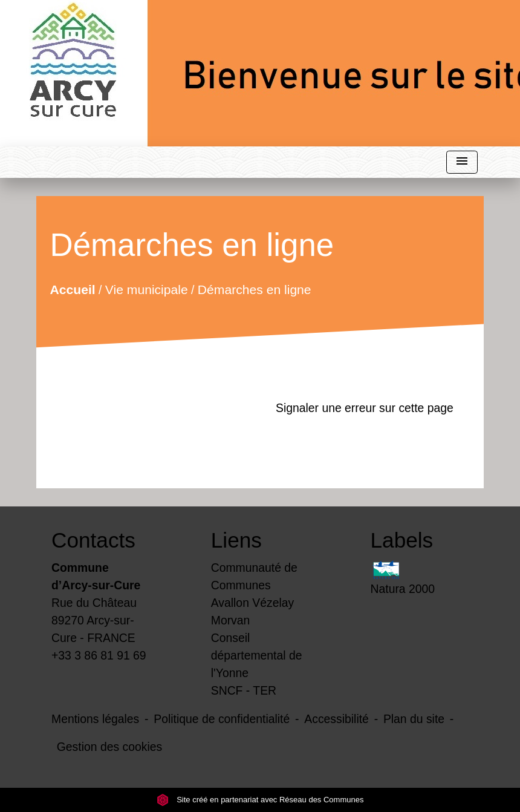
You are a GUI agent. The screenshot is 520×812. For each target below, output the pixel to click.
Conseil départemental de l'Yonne (257, 655)
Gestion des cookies (109, 747)
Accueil (73, 289)
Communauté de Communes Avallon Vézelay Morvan (254, 594)
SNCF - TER (244, 690)
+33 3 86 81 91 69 (99, 655)
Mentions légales (95, 719)
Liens (236, 540)
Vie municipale (147, 289)
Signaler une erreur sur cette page (365, 408)
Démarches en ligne (255, 289)
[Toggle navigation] (462, 162)
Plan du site (414, 719)
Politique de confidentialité (222, 719)
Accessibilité (336, 719)
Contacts (93, 540)
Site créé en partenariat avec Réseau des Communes (260, 800)
